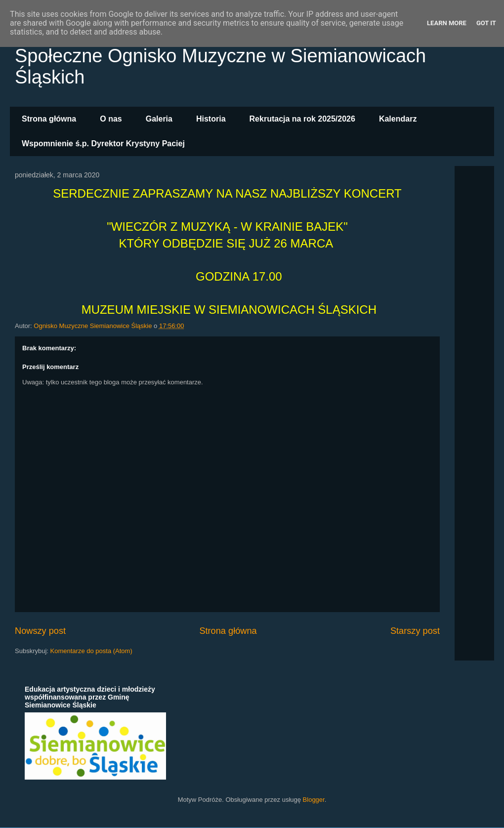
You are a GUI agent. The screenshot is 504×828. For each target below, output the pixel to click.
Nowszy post (40, 631)
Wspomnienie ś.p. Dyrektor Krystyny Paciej (103, 144)
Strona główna (49, 119)
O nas (111, 119)
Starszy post (415, 631)
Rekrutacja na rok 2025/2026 (302, 119)
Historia (211, 119)
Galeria (159, 119)
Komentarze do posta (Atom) (91, 651)
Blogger (314, 800)
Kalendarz (398, 119)
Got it (486, 23)
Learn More (447, 23)
